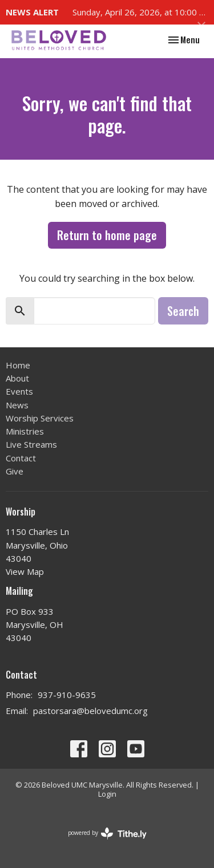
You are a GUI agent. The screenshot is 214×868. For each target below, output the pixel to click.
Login (107, 794)
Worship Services (40, 418)
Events (19, 391)
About (17, 378)
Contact (21, 458)
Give (15, 471)
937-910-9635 (67, 695)
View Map (25, 571)
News (17, 405)
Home (18, 365)
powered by (107, 833)
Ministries (25, 431)
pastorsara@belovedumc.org (90, 711)
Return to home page (107, 235)
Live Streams (31, 444)
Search (183, 311)
